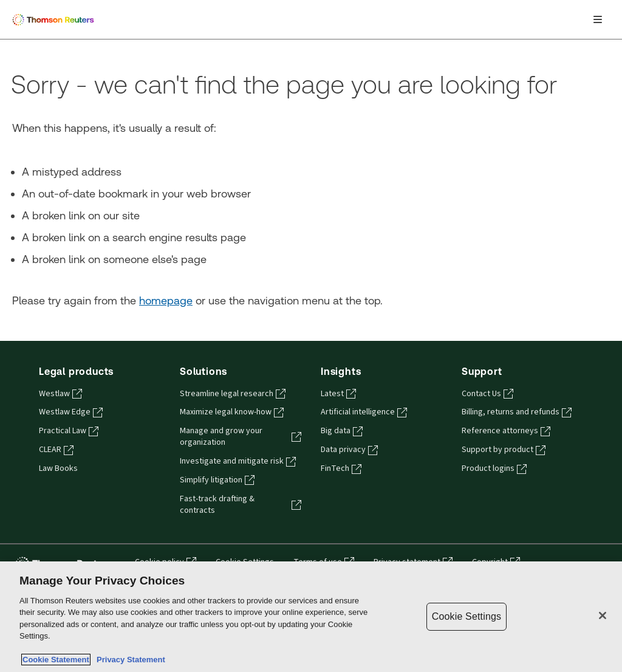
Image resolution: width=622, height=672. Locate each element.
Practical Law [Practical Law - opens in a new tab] (69, 431)
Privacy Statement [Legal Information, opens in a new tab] (129, 660)
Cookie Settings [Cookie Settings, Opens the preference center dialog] (466, 616)
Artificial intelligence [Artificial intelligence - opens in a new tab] (364, 412)
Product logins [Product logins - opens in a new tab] (494, 468)
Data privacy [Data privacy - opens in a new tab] (349, 450)
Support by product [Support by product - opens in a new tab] (504, 450)
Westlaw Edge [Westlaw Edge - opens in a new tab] (71, 412)
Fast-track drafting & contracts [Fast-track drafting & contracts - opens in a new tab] (241, 505)
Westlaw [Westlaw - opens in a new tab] (60, 394)
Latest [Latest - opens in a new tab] (338, 394)
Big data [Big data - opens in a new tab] (342, 431)
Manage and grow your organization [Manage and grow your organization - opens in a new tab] (241, 437)
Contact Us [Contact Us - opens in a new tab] (487, 394)
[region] (311, 617)
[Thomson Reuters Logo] (55, 19)
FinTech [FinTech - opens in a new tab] (341, 468)
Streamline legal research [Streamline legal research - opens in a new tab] (233, 394)
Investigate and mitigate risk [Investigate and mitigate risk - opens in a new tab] (238, 461)
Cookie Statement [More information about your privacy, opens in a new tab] (56, 660)
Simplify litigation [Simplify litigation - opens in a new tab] (217, 480)
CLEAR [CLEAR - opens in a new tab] (56, 450)
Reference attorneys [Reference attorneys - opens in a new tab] (506, 431)
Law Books (58, 468)
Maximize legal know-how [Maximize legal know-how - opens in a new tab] (232, 412)
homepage (166, 300)
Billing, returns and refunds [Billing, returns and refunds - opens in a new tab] (517, 412)
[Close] (603, 615)
